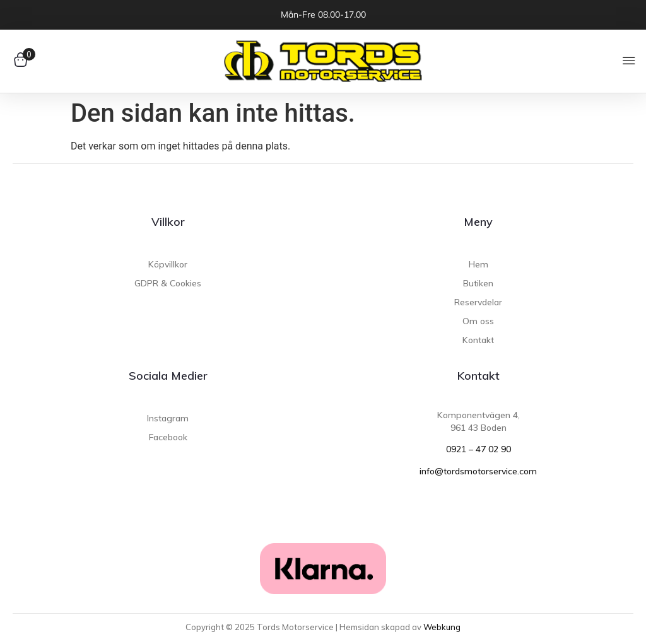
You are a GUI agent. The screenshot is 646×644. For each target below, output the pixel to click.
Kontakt (479, 376)
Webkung (442, 627)
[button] (629, 61)
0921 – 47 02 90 (479, 449)
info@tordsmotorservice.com (478, 471)
